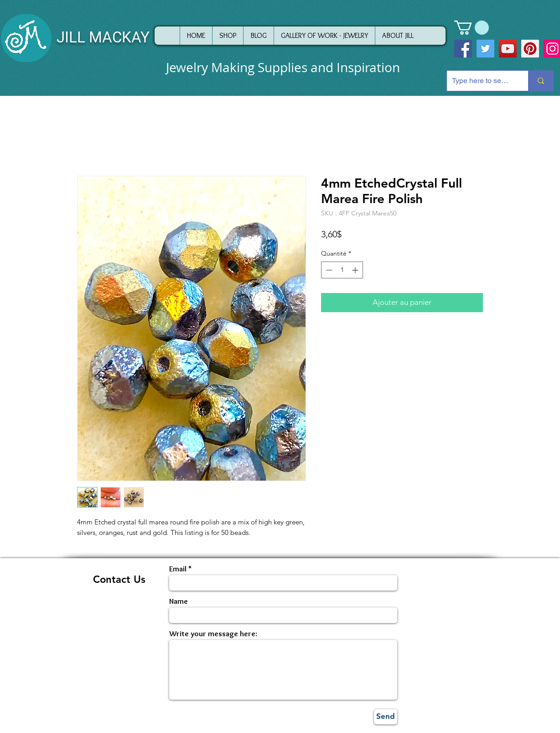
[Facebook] (463, 49)
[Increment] (356, 270)
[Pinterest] (530, 49)
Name (179, 601)
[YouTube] (508, 49)
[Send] (386, 717)
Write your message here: (213, 634)
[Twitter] (485, 49)
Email (178, 569)
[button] (472, 28)
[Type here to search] (480, 81)
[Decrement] (328, 270)
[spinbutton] (342, 270)
